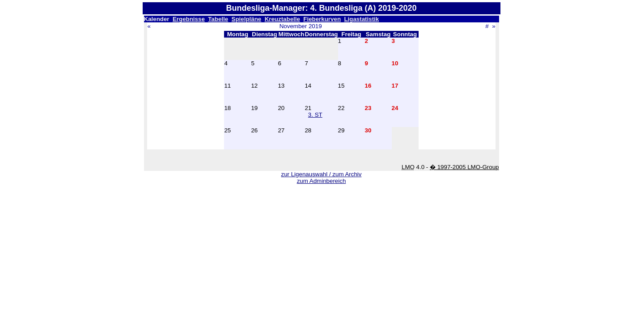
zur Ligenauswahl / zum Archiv (321, 174)
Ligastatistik (361, 19)
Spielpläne (247, 19)
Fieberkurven (322, 19)
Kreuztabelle (282, 19)
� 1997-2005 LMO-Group (464, 167)
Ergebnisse (189, 19)
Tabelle (218, 19)
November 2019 (301, 26)
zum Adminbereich (322, 181)
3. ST (315, 115)
